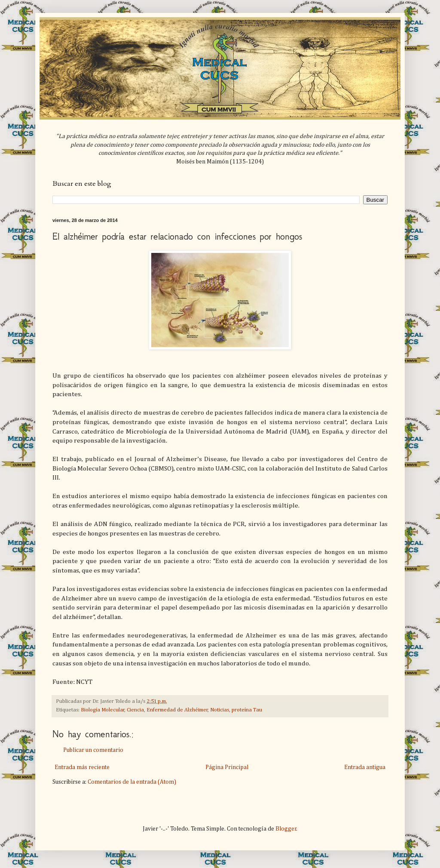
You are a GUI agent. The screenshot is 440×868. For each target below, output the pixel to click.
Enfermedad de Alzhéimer (177, 710)
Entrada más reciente (82, 767)
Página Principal (227, 767)
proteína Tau (247, 710)
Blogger (286, 829)
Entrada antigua (365, 767)
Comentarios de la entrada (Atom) (132, 782)
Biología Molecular (103, 710)
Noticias (220, 710)
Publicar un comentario (93, 750)
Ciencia (135, 710)
